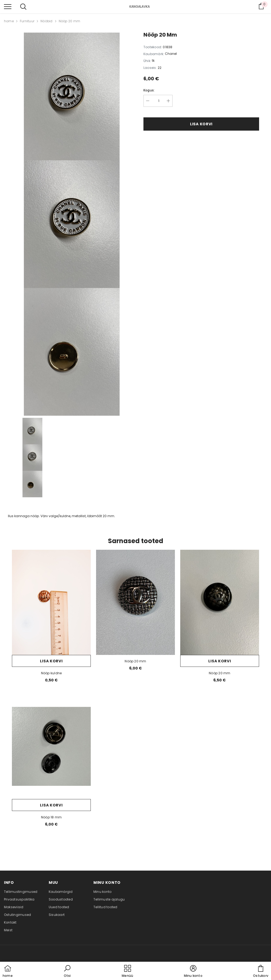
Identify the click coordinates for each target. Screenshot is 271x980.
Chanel (171, 54)
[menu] (8, 6)
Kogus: (149, 90)
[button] (67, 972)
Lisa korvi (201, 124)
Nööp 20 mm (69, 21)
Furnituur (27, 21)
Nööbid (46, 21)
